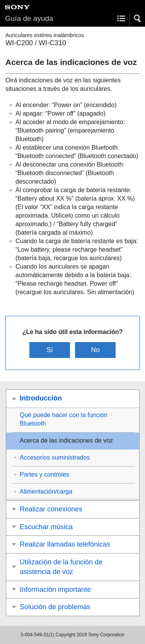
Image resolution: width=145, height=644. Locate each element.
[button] (138, 19)
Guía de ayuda (29, 18)
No (95, 350)
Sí (50, 350)
